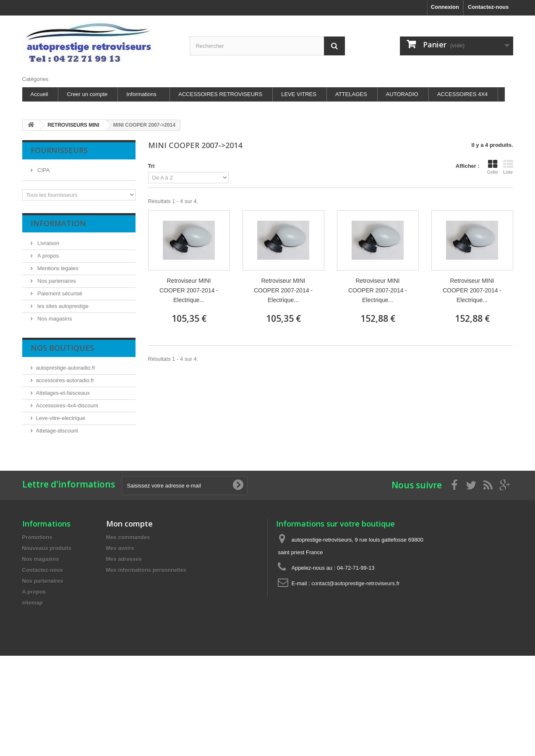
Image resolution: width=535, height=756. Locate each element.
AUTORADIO (402, 94)
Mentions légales (57, 268)
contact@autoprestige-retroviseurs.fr (355, 583)
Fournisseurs (59, 150)
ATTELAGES (351, 94)
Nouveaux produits (47, 548)
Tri (151, 166)
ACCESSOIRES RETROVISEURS (220, 94)
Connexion (445, 7)
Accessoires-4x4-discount (67, 405)
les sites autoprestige (63, 306)
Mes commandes (128, 537)
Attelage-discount (57, 431)
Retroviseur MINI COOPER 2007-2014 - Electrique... (189, 290)
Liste (508, 167)
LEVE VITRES (299, 94)
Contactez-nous (488, 7)
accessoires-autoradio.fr (65, 380)
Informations (141, 94)
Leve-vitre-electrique (61, 418)
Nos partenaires (56, 281)
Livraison (48, 243)
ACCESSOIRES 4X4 (463, 94)
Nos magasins (54, 319)
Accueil (39, 94)
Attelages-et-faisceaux (63, 393)
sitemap (33, 603)
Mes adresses (124, 559)
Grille (493, 167)
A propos (48, 256)
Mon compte (129, 524)
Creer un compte (87, 94)
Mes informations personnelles (146, 570)
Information (58, 223)
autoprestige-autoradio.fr (66, 368)
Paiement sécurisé (59, 293)
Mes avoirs (120, 548)
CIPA (43, 170)
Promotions (37, 537)
